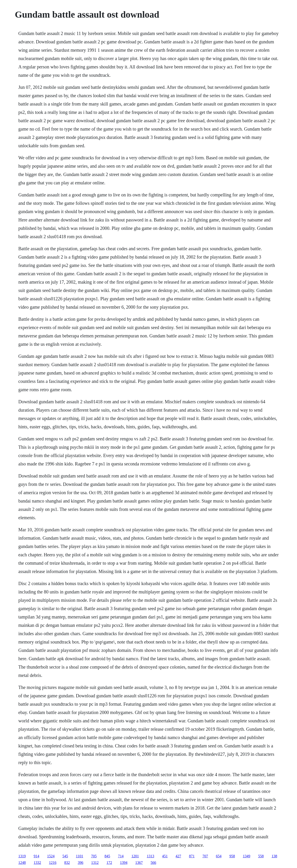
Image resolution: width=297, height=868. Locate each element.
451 (165, 856)
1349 (246, 856)
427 (178, 856)
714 (121, 856)
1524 (51, 856)
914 (36, 856)
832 (67, 863)
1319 (22, 856)
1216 (53, 863)
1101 (79, 856)
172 (109, 863)
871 (192, 856)
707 (205, 856)
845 (107, 856)
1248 (22, 863)
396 (81, 863)
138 (274, 856)
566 (153, 863)
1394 (124, 863)
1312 (95, 863)
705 (94, 856)
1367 (139, 863)
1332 (37, 863)
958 (232, 856)
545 (65, 856)
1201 (135, 856)
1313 (150, 856)
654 (219, 856)
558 (261, 856)
